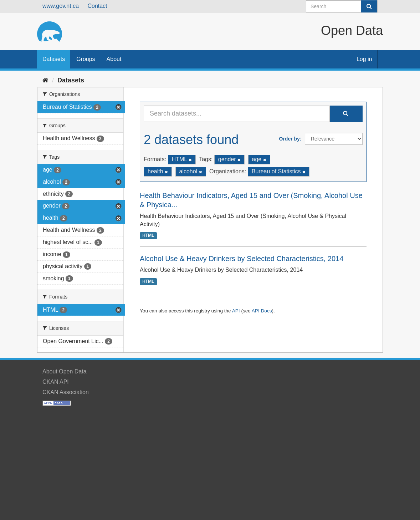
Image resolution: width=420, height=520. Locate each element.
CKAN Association (66, 392)
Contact (97, 6)
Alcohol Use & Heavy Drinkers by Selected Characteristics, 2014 (242, 259)
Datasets (54, 59)
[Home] (45, 80)
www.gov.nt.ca (61, 6)
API (236, 311)
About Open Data (65, 371)
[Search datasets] (342, 6)
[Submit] (369, 6)
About (114, 59)
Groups (86, 59)
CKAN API (56, 382)
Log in (364, 59)
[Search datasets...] (237, 114)
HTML (148, 235)
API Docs (262, 311)
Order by (290, 139)
